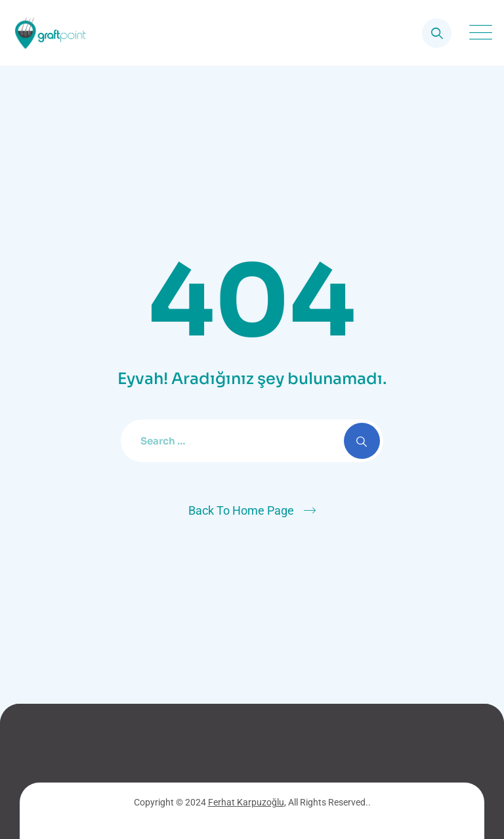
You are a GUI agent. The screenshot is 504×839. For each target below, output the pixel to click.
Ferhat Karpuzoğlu (246, 802)
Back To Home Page (241, 510)
